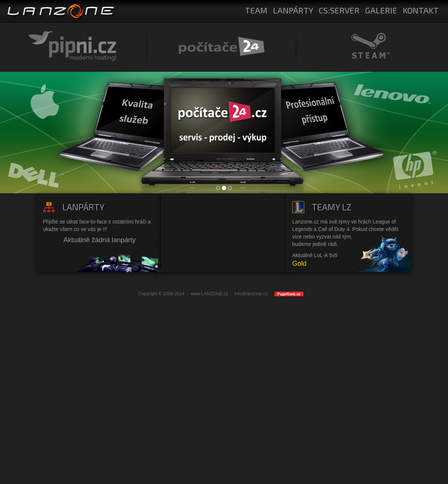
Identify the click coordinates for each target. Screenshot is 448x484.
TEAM (256, 10)
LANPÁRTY (293, 10)
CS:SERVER (339, 10)
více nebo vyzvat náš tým (322, 237)
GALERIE (381, 10)
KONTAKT (421, 10)
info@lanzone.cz (251, 294)
